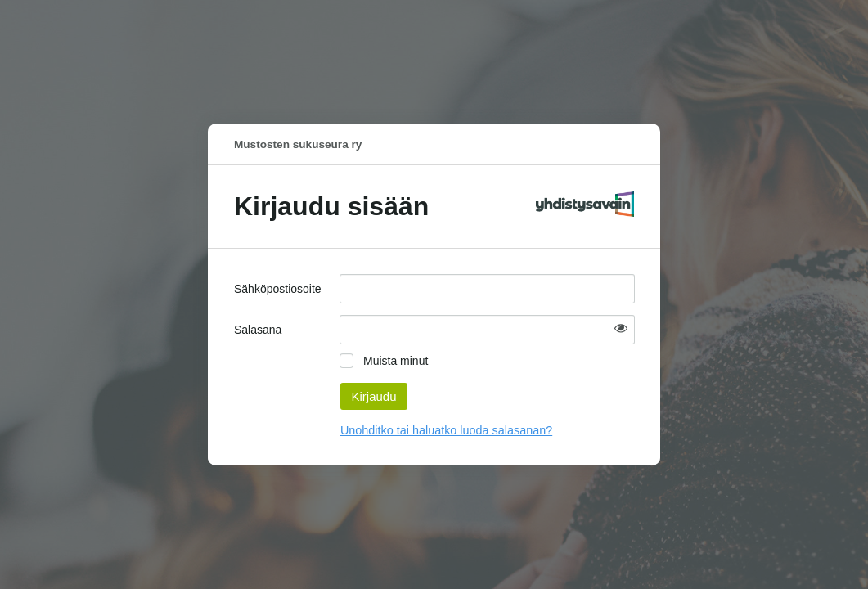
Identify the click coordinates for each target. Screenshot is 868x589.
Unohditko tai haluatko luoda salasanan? (446, 430)
